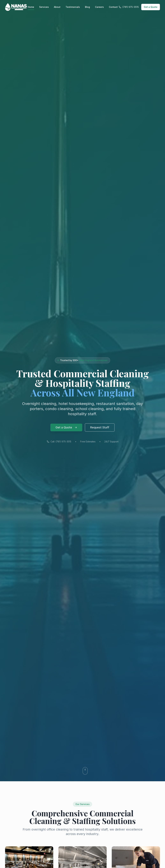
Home (31, 7)
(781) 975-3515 (129, 7)
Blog (87, 7)
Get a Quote (151, 7)
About (57, 7)
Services (44, 7)
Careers (99, 7)
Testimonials (73, 7)
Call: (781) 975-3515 (59, 444)
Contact (113, 7)
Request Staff (100, 430)
